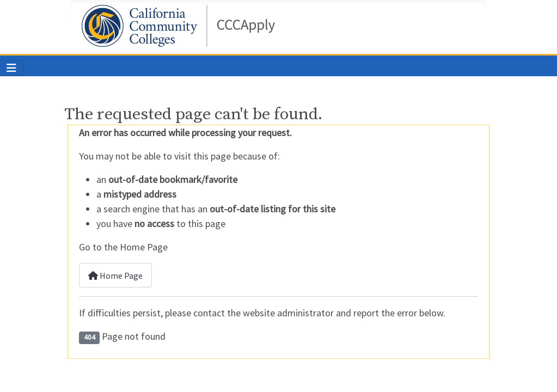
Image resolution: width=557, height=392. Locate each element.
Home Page (115, 275)
